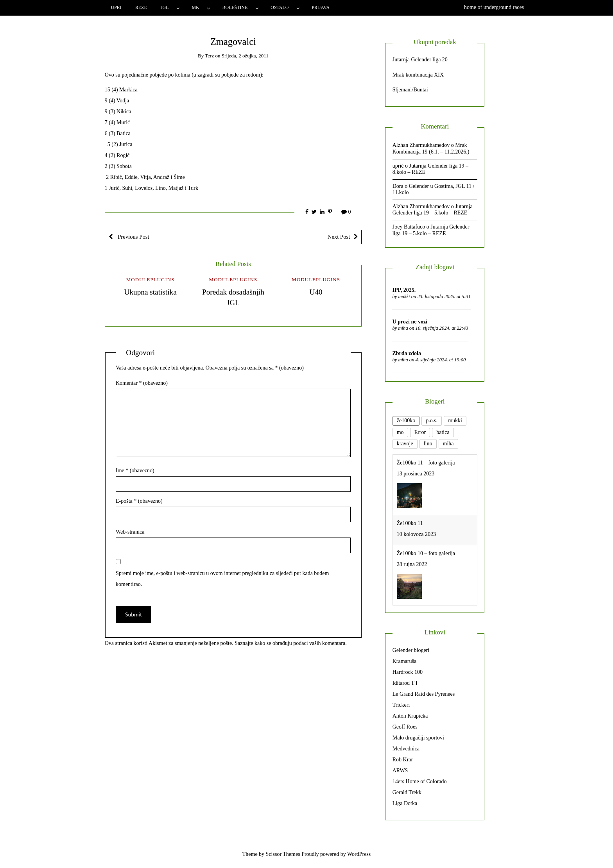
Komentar (142, 383)
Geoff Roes (405, 727)
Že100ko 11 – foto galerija (426, 463)
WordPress (359, 854)
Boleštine (235, 7)
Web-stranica (130, 532)
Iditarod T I (405, 683)
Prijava (321, 7)
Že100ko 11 (410, 523)
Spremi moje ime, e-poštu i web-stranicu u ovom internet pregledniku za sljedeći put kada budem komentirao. (222, 579)
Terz (209, 56)
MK (195, 7)
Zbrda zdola (407, 353)
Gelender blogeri (411, 650)
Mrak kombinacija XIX (418, 75)
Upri (116, 7)
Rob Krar (403, 760)
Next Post (339, 237)
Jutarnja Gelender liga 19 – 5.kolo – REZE (433, 210)
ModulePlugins (151, 280)
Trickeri (401, 705)
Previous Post (133, 237)
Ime (135, 471)
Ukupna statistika (150, 292)
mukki (404, 296)
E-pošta (139, 501)
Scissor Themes (283, 854)
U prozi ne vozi (410, 322)
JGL (165, 7)
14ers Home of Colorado (420, 781)
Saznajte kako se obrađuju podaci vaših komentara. (291, 643)
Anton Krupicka (410, 716)
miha (403, 328)
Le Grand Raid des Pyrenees (424, 694)
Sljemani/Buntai (410, 90)
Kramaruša (404, 661)
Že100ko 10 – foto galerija (426, 553)
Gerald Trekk (407, 792)
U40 (316, 292)
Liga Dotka (405, 803)
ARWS (400, 771)
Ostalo (280, 7)
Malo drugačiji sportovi (418, 738)
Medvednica (406, 749)
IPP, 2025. (404, 290)
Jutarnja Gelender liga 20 (420, 60)
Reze (141, 7)
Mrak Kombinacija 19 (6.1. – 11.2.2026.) (431, 148)
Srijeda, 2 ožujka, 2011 (245, 56)
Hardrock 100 (408, 672)
